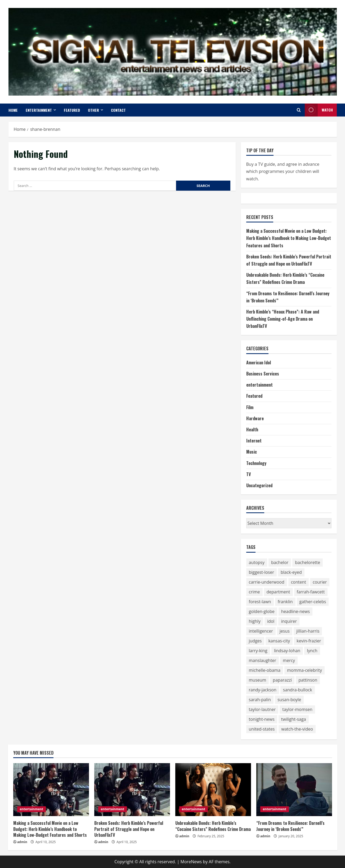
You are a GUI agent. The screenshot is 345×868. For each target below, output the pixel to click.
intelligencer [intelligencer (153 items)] (261, 631)
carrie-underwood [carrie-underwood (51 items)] (267, 582)
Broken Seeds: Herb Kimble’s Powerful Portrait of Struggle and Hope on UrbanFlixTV (129, 829)
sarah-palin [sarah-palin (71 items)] (260, 700)
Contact (118, 110)
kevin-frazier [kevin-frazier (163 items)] (309, 641)
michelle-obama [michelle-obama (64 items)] (265, 670)
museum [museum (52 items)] (258, 680)
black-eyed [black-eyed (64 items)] (291, 572)
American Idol (259, 363)
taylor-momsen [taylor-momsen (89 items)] (297, 709)
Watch (319, 110)
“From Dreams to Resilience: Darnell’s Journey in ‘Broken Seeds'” (290, 826)
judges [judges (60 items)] (255, 641)
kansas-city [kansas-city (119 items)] (279, 641)
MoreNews (191, 862)
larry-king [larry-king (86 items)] (258, 651)
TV (248, 474)
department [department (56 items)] (278, 592)
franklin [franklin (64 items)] (285, 602)
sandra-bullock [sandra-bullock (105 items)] (298, 690)
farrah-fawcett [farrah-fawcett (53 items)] (311, 592)
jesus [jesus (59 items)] (285, 631)
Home (13, 110)
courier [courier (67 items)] (320, 582)
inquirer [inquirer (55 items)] (289, 621)
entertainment (39, 110)
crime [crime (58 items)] (254, 592)
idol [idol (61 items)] (271, 621)
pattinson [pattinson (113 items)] (308, 680)
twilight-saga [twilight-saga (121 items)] (294, 719)
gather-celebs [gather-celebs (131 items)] (313, 602)
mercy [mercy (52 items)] (289, 660)
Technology (256, 463)
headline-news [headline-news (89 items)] (295, 611)
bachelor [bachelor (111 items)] (280, 562)
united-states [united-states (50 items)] (262, 729)
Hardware (255, 418)
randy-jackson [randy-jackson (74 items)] (263, 690)
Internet (254, 441)
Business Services (263, 374)
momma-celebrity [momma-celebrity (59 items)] (304, 670)
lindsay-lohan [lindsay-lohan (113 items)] (287, 651)
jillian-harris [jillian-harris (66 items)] (308, 631)
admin (22, 842)
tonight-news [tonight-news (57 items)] (262, 719)
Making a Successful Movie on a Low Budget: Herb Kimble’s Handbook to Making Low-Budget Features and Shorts (289, 238)
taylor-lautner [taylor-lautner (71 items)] (262, 709)
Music (252, 452)
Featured (72, 110)
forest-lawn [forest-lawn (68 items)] (260, 602)
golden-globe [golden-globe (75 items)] (262, 611)
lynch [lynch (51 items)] (312, 651)
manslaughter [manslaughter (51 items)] (263, 660)
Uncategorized (259, 485)
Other (93, 110)
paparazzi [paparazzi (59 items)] (282, 680)
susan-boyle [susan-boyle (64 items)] (289, 700)
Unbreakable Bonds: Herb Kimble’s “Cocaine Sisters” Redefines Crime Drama (213, 826)
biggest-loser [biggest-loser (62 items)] (261, 572)
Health (252, 429)
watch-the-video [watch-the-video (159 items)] (297, 729)
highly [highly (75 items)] (255, 621)
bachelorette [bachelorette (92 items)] (308, 562)
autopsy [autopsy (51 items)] (257, 562)
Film (250, 407)
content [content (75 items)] (299, 582)
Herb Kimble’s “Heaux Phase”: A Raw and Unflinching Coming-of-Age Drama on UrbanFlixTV (283, 319)
